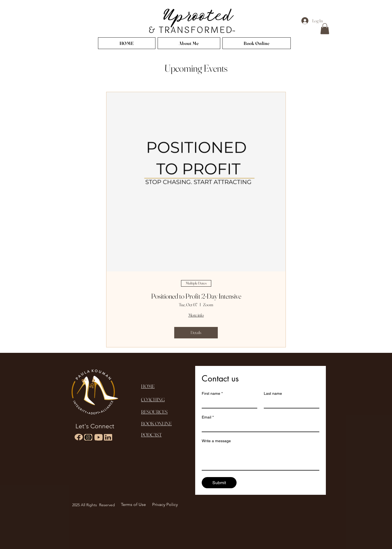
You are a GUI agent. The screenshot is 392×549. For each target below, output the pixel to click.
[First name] (228, 403)
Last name (273, 393)
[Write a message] (261, 458)
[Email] (259, 427)
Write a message (216, 441)
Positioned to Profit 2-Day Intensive (196, 296)
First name (212, 394)
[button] (325, 29)
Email (208, 417)
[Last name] (290, 403)
